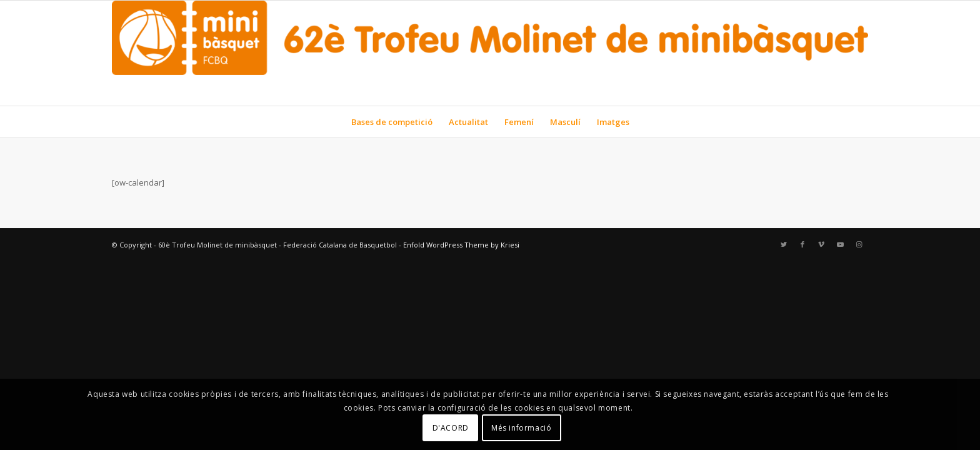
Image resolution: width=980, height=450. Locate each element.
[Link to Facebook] (802, 244)
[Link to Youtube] (840, 244)
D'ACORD (451, 428)
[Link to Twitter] (784, 244)
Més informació (521, 428)
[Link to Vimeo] (821, 244)
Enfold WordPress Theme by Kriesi (461, 245)
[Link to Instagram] (859, 244)
